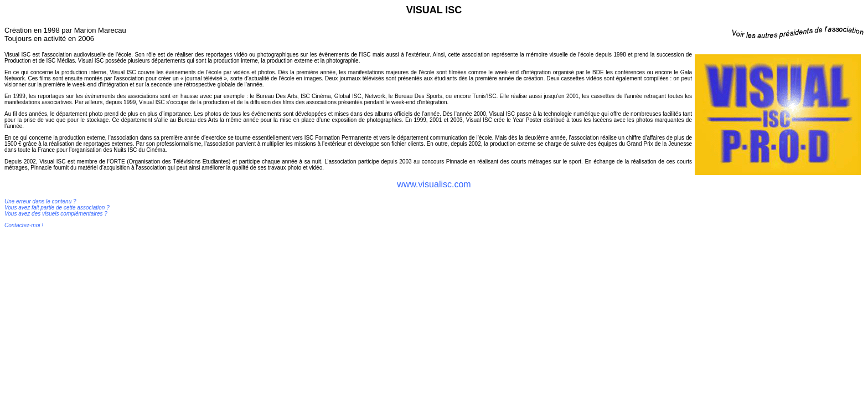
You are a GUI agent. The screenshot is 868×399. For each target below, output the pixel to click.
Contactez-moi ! (24, 225)
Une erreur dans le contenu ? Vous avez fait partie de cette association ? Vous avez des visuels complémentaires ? (57, 208)
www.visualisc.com (434, 184)
